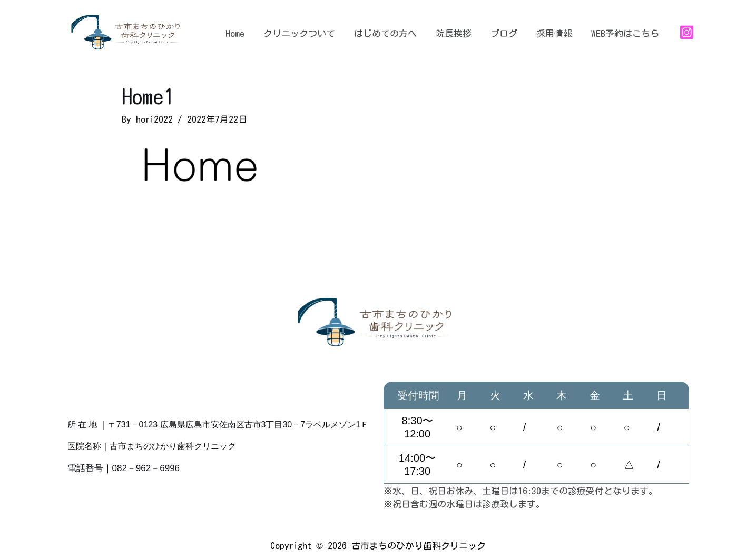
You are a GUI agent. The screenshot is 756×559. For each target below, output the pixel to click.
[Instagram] (687, 32)
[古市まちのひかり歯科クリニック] (128, 31)
